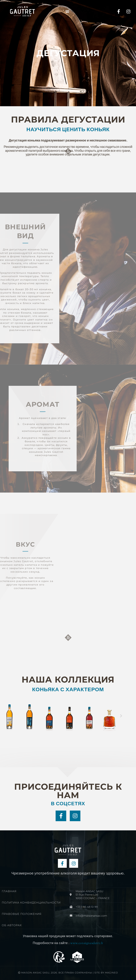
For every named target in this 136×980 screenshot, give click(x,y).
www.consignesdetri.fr (87, 943)
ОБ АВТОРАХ (12, 925)
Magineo (111, 973)
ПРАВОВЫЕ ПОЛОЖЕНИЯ (22, 914)
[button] (67, 11)
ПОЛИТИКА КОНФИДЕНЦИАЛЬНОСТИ (31, 903)
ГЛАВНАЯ (9, 891)
